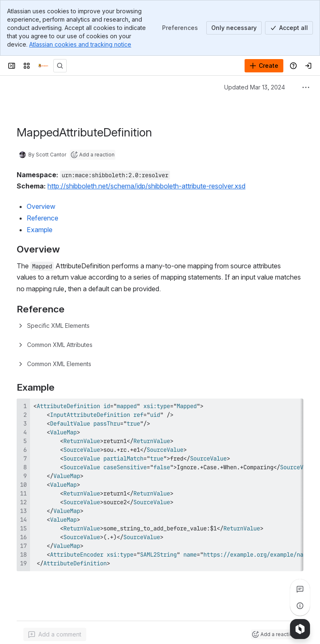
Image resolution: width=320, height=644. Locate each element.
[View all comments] (300, 589)
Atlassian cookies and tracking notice (80, 44)
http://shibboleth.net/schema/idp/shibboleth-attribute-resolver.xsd (146, 186)
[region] (160, 485)
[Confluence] (43, 66)
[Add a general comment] (55, 634)
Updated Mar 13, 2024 (255, 87)
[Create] (264, 66)
